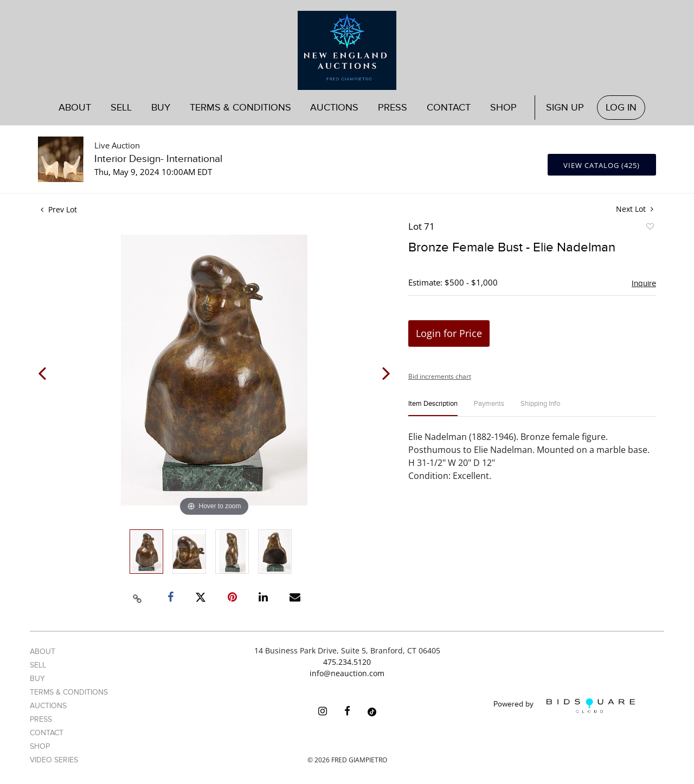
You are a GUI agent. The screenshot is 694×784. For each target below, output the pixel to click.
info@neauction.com (347, 673)
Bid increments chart (440, 376)
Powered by (564, 706)
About (75, 108)
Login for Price (449, 333)
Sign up (565, 108)
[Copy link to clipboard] (138, 597)
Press (393, 108)
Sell (121, 108)
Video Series (54, 760)
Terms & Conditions (240, 108)
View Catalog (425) (602, 165)
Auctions (334, 108)
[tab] (433, 408)
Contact (449, 108)
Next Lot (635, 209)
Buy (161, 108)
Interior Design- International (158, 159)
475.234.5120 (347, 662)
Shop (503, 108)
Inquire (644, 283)
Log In (621, 108)
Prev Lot (59, 209)
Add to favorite (650, 228)
